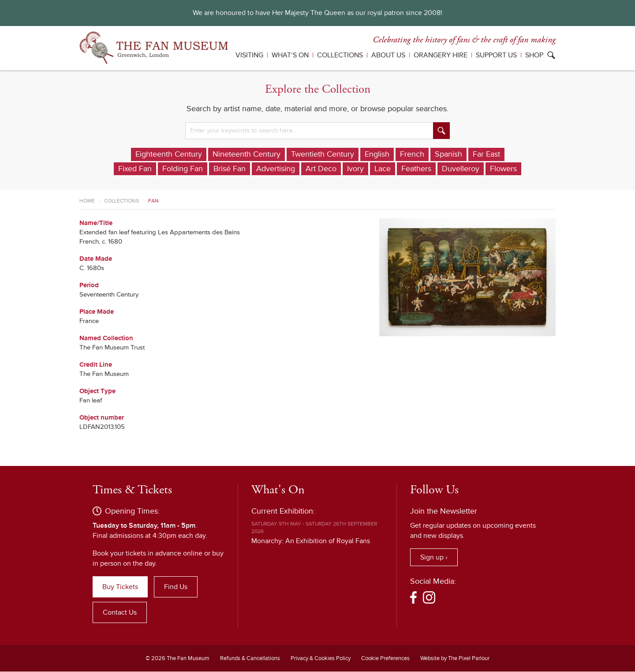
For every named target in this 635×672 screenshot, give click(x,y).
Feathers (416, 169)
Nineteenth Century (247, 154)
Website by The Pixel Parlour (455, 659)
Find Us (176, 587)
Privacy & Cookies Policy (321, 659)
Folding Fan (183, 169)
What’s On (290, 55)
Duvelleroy (461, 169)
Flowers (503, 169)
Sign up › (434, 558)
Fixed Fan (135, 169)
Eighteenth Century (169, 154)
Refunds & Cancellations (250, 659)
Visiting (249, 55)
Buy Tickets (120, 587)
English (377, 154)
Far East (486, 154)
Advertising (276, 169)
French (412, 154)
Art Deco (321, 169)
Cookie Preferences (385, 659)
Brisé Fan (230, 169)
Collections (340, 55)
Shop (534, 55)
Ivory (355, 169)
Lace (383, 169)
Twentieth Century (323, 154)
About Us (388, 55)
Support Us (496, 55)
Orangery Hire (441, 55)
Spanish (448, 154)
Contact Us (120, 613)
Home (87, 201)
